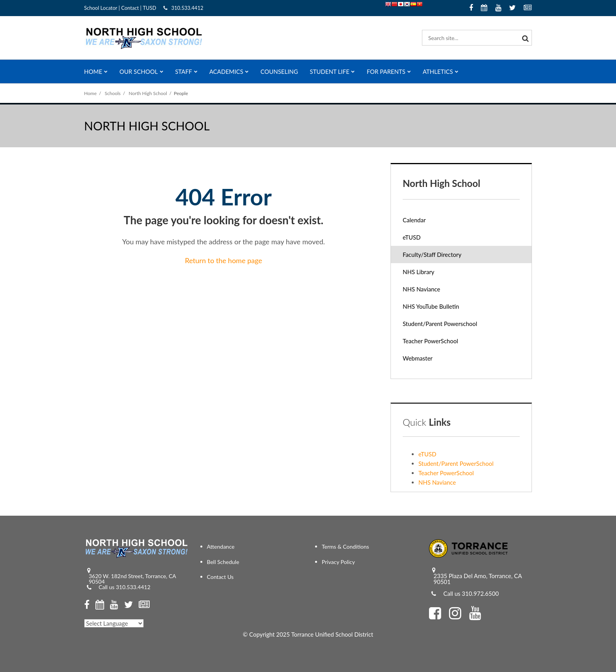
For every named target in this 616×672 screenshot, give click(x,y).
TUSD (149, 8)
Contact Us (220, 577)
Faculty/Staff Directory (432, 255)
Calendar (414, 220)
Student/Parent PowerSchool (456, 463)
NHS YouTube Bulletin (442, 308)
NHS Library (419, 272)
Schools (113, 93)
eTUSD (423, 239)
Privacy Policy (338, 562)
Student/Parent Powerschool (451, 325)
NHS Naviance (432, 291)
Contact (130, 8)
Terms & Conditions (345, 547)
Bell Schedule (223, 562)
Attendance (221, 547)
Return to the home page (224, 260)
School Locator (101, 8)
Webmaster (428, 360)
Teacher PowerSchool (441, 343)
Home (90, 93)
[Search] (524, 38)
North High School (148, 93)
